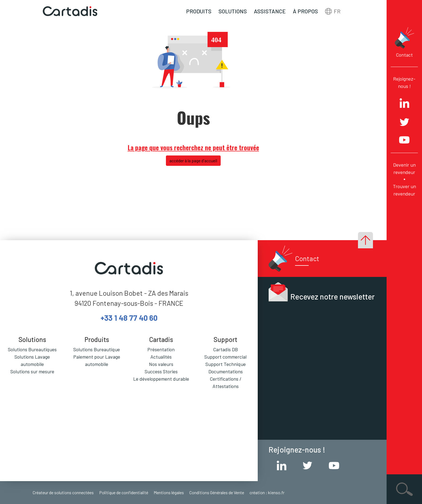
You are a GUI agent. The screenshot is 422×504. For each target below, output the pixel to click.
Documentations (226, 371)
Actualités (161, 357)
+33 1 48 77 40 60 (129, 318)
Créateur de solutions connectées (63, 492)
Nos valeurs (161, 364)
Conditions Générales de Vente (217, 492)
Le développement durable (161, 379)
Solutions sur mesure (32, 371)
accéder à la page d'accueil (193, 161)
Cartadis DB (225, 349)
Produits (199, 11)
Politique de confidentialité (124, 492)
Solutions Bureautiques (32, 349)
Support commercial (225, 357)
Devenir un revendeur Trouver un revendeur (404, 179)
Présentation (161, 349)
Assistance (270, 11)
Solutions (233, 11)
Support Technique (226, 364)
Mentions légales (169, 492)
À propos (305, 11)
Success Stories (161, 371)
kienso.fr (276, 492)
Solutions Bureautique (97, 349)
